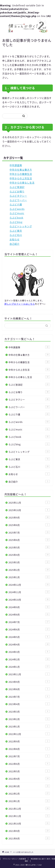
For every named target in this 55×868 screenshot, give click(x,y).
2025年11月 (29, 503)
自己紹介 (15, 244)
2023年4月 (29, 704)
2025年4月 (29, 555)
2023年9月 (29, 682)
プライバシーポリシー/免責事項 (14, 859)
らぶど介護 (16, 204)
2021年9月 (29, 831)
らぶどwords (17, 209)
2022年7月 (29, 756)
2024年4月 (29, 644)
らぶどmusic (17, 213)
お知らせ (15, 239)
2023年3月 (29, 712)
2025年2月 (29, 570)
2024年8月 (29, 615)
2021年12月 (29, 809)
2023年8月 (29, 689)
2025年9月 (29, 517)
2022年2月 (29, 794)
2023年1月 (29, 726)
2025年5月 (29, 547)
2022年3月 (29, 786)
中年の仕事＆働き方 (21, 170)
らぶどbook (16, 218)
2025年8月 (29, 525)
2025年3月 (29, 562)
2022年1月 (29, 801)
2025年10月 (29, 510)
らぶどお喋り (17, 191)
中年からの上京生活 (21, 178)
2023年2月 (29, 719)
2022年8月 (29, 749)
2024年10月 (29, 600)
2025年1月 (29, 577)
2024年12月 (29, 585)
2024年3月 (29, 652)
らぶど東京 (16, 231)
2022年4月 (29, 779)
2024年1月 (29, 667)
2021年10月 (29, 824)
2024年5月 (29, 637)
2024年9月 (29, 607)
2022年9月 (29, 741)
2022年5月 (29, 771)
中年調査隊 (16, 165)
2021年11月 (29, 816)
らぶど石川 (16, 235)
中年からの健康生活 (21, 174)
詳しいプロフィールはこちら (20, 304)
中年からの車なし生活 (22, 183)
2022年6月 (29, 764)
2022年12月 (29, 734)
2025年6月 (29, 540)
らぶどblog (16, 222)
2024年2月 (29, 659)
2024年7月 (29, 622)
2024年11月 (29, 592)
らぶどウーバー (18, 200)
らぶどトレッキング (21, 226)
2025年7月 (29, 533)
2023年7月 (29, 697)
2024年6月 (29, 629)
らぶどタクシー (18, 196)
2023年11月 (29, 674)
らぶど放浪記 (17, 187)
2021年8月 (29, 838)
